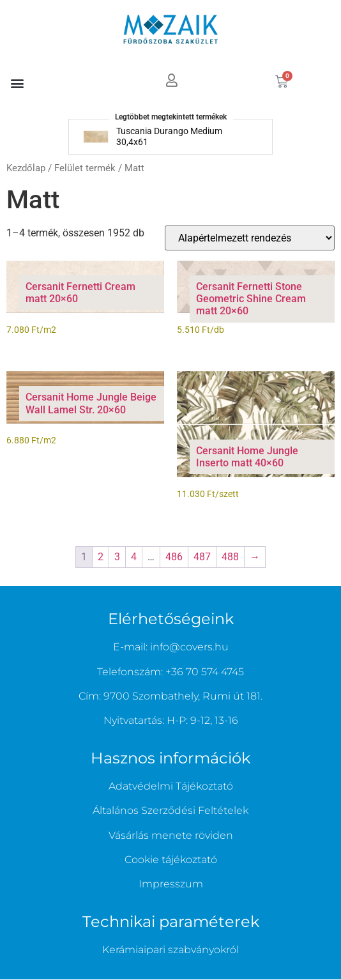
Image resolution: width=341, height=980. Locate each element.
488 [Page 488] (230, 557)
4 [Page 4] (134, 557)
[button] (17, 83)
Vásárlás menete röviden (171, 835)
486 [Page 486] (174, 557)
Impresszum (171, 884)
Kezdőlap (26, 168)
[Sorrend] (250, 238)
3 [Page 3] (117, 557)
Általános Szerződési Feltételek (170, 810)
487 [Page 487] (202, 557)
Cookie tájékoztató (171, 860)
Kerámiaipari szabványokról (170, 950)
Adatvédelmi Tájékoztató (171, 786)
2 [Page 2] (101, 557)
